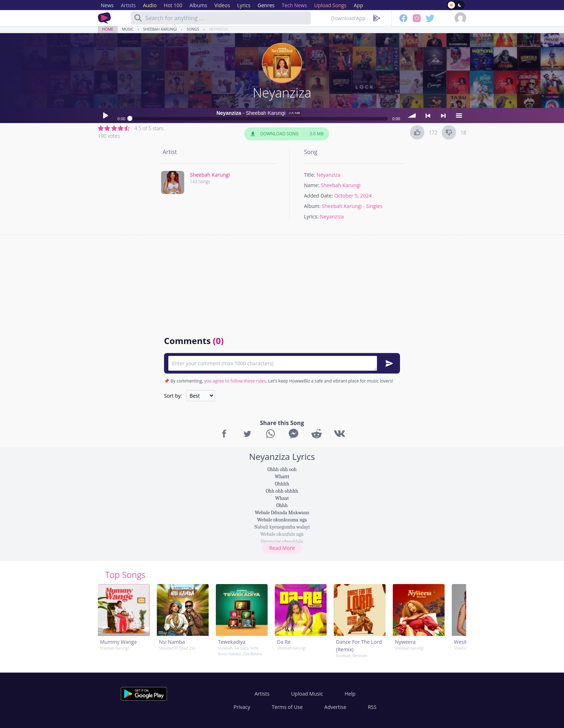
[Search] (138, 18)
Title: (310, 175)
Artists (262, 694)
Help (350, 694)
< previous (428, 116)
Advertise (335, 707)
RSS (372, 707)
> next (443, 116)
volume (412, 116)
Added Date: (319, 196)
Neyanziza (219, 29)
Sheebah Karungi (160, 29)
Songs (193, 29)
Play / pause (105, 116)
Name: (312, 185)
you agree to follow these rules (235, 381)
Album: (312, 206)
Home (108, 29)
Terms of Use (287, 707)
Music (128, 29)
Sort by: (173, 396)
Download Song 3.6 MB (287, 134)
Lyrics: (311, 216)
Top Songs (125, 575)
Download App (348, 18)
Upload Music (307, 694)
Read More (282, 548)
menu (459, 116)
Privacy (242, 707)
